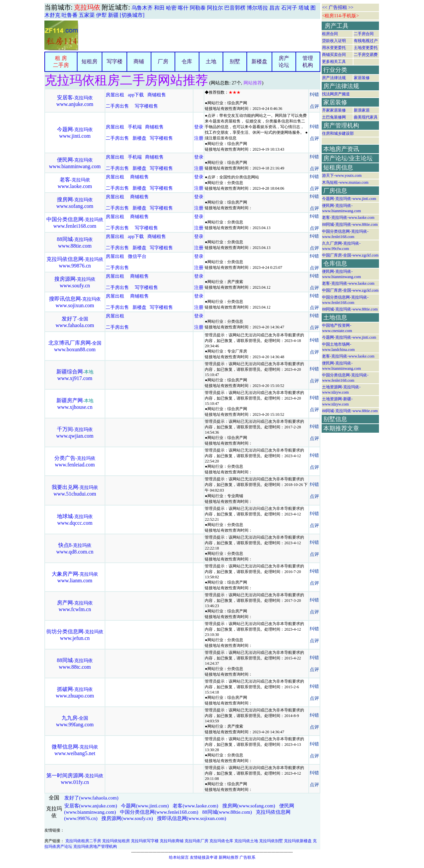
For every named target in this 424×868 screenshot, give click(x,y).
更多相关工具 (334, 62)
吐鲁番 (70, 15)
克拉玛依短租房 (116, 841)
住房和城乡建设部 (338, 133)
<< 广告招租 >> (338, 7)
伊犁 (101, 15)
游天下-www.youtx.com (342, 175)
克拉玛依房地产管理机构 (95, 846)
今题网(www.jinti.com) (145, 806)
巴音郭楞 (235, 8)
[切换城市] (132, 15)
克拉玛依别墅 (271, 841)
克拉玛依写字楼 (145, 841)
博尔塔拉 (257, 8)
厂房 (163, 61)
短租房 (89, 61)
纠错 (314, 95)
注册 (199, 138)
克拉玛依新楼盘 (298, 841)
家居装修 (362, 78)
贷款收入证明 (334, 41)
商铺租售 (157, 95)
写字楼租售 (146, 106)
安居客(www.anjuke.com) (91, 806)
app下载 (136, 95)
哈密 (171, 8)
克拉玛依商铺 (172, 841)
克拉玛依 (87, 7)
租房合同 (330, 34)
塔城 (304, 8)
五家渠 (87, 15)
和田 (159, 8)
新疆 (113, 15)
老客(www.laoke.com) (195, 806)
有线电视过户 (366, 41)
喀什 (183, 8)
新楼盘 (259, 61)
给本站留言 (179, 857)
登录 (199, 127)
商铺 (139, 61)
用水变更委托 (334, 48)
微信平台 (137, 256)
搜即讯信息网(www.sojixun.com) (192, 818)
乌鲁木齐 (142, 8)
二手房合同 (364, 34)
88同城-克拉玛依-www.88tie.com (350, 224)
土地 (211, 61)
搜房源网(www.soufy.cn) (127, 818)
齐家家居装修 (334, 110)
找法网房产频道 (336, 94)
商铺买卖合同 (334, 55)
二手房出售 (117, 106)
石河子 (289, 8)
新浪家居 (362, 110)
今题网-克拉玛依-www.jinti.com (349, 199)
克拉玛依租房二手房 (83, 841)
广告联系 (247, 857)
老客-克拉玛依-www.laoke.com (348, 217)
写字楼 (115, 61)
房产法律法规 (334, 78)
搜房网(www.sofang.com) (249, 806)
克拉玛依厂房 (196, 841)
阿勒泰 (198, 8)
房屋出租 (115, 95)
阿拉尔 (215, 8)
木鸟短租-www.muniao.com (345, 182)
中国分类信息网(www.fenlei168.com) (159, 812)
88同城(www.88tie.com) (227, 812)
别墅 (235, 61)
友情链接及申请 (204, 857)
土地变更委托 (366, 48)
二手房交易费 (366, 55)
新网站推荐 (229, 857)
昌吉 (275, 8)
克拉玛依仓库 (221, 841)
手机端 (135, 127)
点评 (314, 106)
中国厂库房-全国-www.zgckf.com (350, 255)
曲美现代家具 (366, 117)
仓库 (187, 61)
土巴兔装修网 (334, 117)
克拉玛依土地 (246, 841)
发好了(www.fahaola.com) (91, 798)
